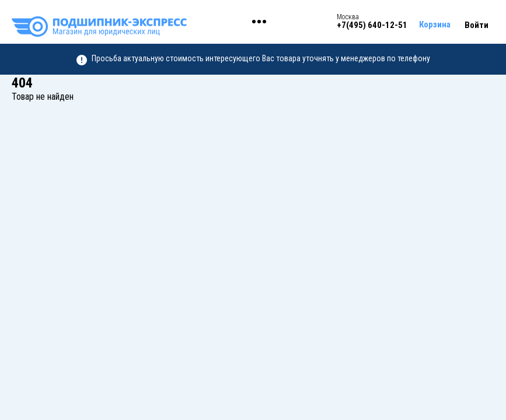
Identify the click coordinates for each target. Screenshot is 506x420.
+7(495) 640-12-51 (372, 25)
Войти (477, 25)
